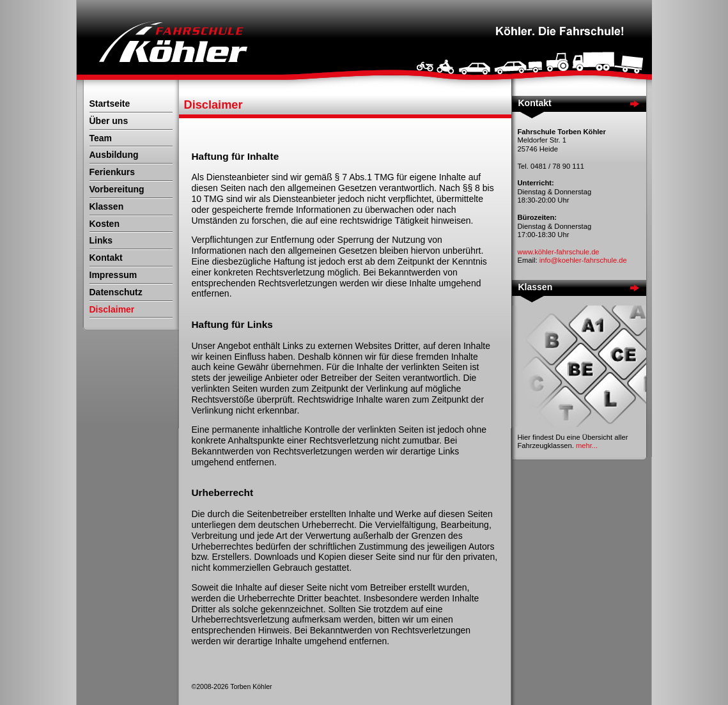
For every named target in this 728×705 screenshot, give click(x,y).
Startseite (110, 104)
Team (101, 138)
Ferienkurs (112, 172)
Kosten (105, 224)
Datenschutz (116, 292)
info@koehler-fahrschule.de (583, 260)
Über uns (109, 121)
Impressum (113, 275)
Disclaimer (112, 309)
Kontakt (106, 258)
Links (101, 240)
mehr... (587, 445)
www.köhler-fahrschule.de (559, 252)
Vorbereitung (117, 189)
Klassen (107, 206)
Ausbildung (114, 155)
